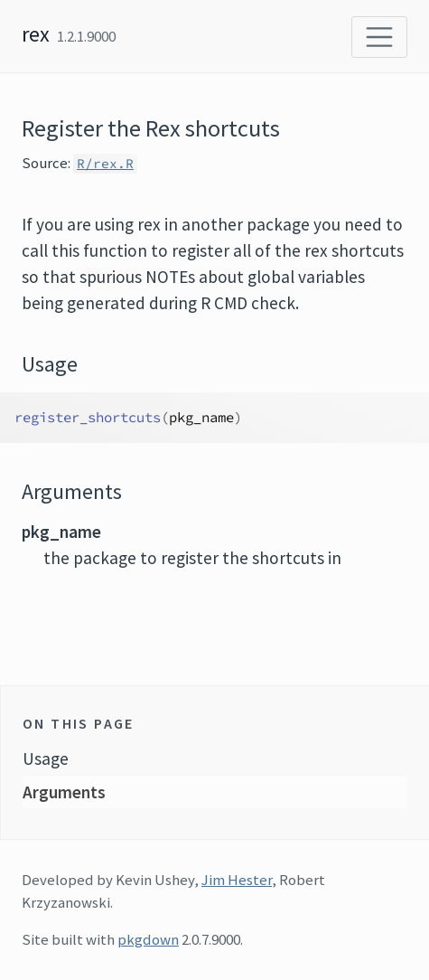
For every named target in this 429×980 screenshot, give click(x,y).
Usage (46, 759)
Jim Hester (237, 880)
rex (36, 34)
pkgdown (148, 939)
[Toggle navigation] (379, 37)
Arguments (64, 792)
